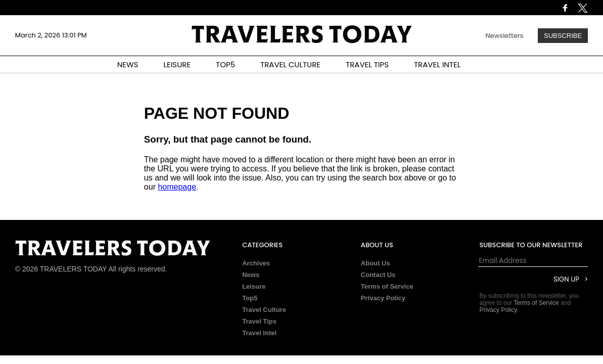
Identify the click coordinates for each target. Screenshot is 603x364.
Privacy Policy (383, 298)
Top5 (250, 298)
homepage (177, 187)
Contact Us (378, 275)
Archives (256, 263)
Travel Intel (259, 333)
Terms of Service (387, 286)
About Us (376, 263)
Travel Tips (259, 321)
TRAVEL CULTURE (290, 64)
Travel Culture (264, 310)
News (251, 275)
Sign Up (566, 279)
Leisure (254, 286)
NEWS (128, 64)
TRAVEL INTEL (437, 64)
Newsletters (504, 36)
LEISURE (177, 64)
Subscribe (563, 36)
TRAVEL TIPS (367, 64)
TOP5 (225, 64)
